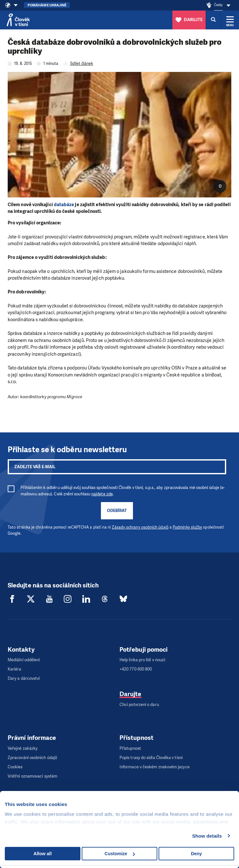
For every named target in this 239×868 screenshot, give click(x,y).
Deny (196, 854)
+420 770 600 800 (136, 669)
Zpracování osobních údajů (32, 758)
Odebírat (117, 511)
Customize (120, 854)
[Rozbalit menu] (230, 20)
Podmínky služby (187, 527)
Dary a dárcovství (24, 678)
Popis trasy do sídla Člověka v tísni (151, 758)
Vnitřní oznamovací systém (33, 776)
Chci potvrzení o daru (139, 705)
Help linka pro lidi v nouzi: (143, 660)
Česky (218, 5)
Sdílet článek (82, 64)
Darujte (131, 694)
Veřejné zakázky (23, 748)
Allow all (43, 854)
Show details (207, 836)
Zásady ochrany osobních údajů (140, 527)
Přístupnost (130, 748)
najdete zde (102, 494)
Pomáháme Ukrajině (47, 5)
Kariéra (15, 669)
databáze (64, 205)
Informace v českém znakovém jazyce (155, 767)
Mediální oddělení (24, 660)
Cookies (15, 767)
